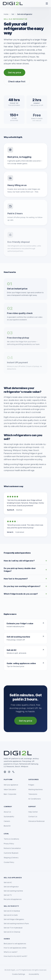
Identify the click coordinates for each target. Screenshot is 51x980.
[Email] (9, 772)
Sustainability (9, 816)
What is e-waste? (11, 952)
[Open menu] (47, 3)
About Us (7, 812)
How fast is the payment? (25, 579)
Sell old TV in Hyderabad (13, 928)
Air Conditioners (35, 799)
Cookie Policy (9, 862)
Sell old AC (8, 882)
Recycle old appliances (13, 899)
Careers (7, 821)
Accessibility (34, 974)
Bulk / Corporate (10, 794)
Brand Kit (7, 826)
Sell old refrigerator (11, 887)
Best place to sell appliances (15, 944)
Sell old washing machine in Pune (16, 923)
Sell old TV (8, 895)
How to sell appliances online (15, 948)
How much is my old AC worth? (15, 956)
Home (6, 14)
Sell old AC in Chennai (12, 932)
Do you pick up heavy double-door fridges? (25, 570)
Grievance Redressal (36, 821)
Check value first (17, 81)
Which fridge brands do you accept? (25, 594)
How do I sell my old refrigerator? (25, 561)
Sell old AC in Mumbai (12, 911)
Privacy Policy (9, 844)
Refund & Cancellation (12, 848)
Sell (13, 14)
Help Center (33, 812)
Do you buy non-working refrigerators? (25, 586)
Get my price (15, 72)
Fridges (31, 785)
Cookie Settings (19, 974)
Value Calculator (10, 789)
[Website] (5, 772)
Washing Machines (36, 789)
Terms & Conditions (11, 839)
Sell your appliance (11, 785)
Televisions (33, 794)
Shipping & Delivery (11, 858)
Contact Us (33, 816)
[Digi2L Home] (13, 3)
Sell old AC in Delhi (11, 915)
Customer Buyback (11, 853)
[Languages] (13, 772)
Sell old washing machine (13, 891)
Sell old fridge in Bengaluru (14, 919)
